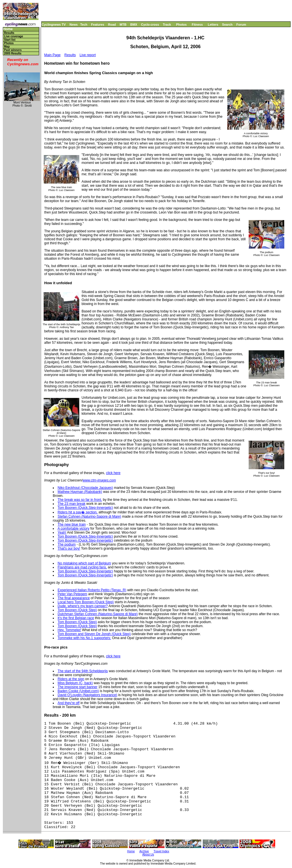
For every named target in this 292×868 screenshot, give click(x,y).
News (74, 25)
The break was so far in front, (80, 500)
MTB (123, 25)
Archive (144, 851)
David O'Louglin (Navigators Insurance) (87, 695)
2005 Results (13, 53)
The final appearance (74, 598)
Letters (213, 25)
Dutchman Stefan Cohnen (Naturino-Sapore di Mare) (98, 614)
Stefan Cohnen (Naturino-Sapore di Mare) (89, 517)
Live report (88, 55)
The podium (67, 544)
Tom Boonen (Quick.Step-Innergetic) (85, 508)
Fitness (197, 25)
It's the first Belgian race (76, 618)
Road (112, 25)
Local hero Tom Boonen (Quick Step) (86, 602)
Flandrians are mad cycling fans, (82, 567)
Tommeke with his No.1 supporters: (84, 638)
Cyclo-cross (150, 25)
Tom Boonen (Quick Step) (77, 610)
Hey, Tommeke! (69, 630)
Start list (10, 40)
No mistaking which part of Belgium (84, 563)
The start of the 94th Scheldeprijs (83, 671)
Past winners (13, 50)
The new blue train (72, 525)
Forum (241, 25)
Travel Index (162, 851)
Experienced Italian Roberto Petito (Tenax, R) (92, 590)
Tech (84, 25)
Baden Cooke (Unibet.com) (78, 691)
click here (113, 473)
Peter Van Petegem (72, 594)
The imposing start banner (77, 687)
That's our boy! (69, 548)
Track (167, 25)
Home (8, 29)
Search (227, 25)
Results (9, 33)
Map (7, 47)
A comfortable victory (73, 528)
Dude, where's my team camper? (83, 606)
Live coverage (14, 36)
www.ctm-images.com (99, 480)
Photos (181, 25)
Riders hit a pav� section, (78, 512)
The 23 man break (71, 504)
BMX (134, 25)
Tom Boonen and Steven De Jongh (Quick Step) (94, 634)
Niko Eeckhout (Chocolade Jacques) (85, 488)
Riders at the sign (71, 679)
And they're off (69, 703)
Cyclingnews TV (54, 25)
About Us (148, 854)
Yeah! (62, 532)
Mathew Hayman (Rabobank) (80, 492)
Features (98, 25)
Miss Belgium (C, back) (75, 683)
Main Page (52, 55)
